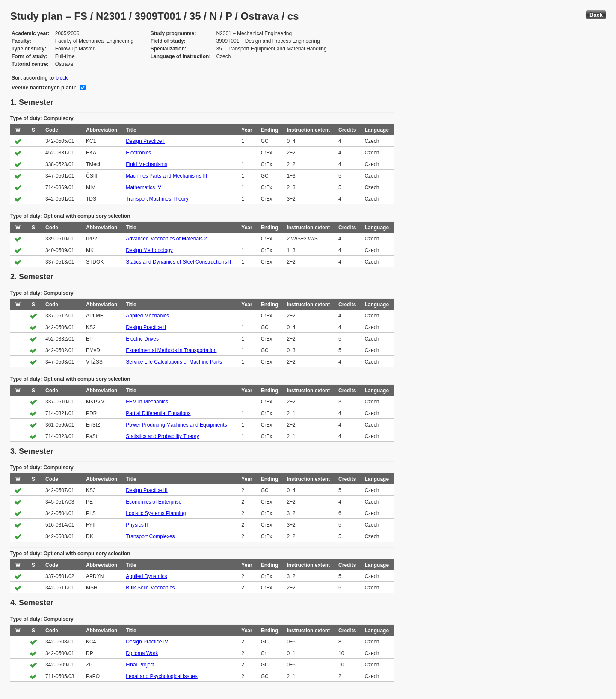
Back (596, 15)
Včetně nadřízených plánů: (44, 88)
